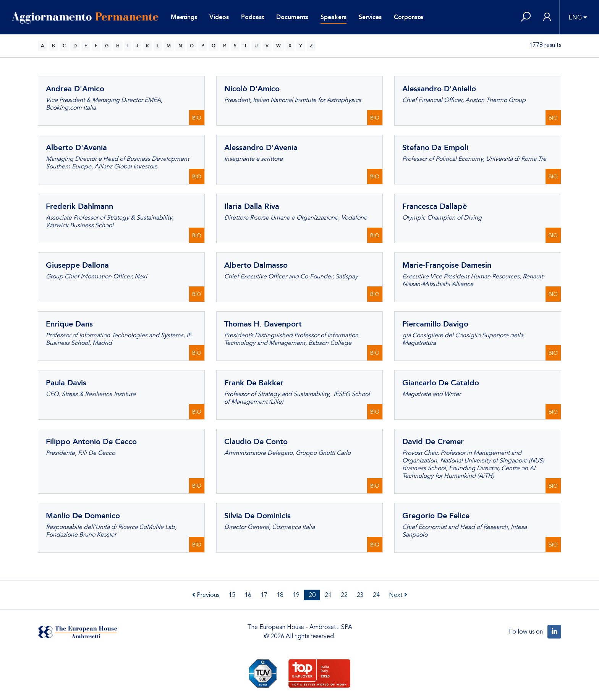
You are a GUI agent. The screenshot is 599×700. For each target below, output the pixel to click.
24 (376, 595)
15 (232, 595)
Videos (219, 17)
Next (398, 595)
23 (360, 595)
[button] (526, 17)
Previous (206, 595)
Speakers (333, 17)
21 (328, 595)
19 (296, 595)
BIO (197, 118)
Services (370, 17)
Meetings (184, 17)
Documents (292, 17)
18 (280, 595)
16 (248, 595)
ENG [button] (575, 18)
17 (264, 595)
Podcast (253, 17)
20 (312, 595)
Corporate (409, 17)
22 (344, 595)
